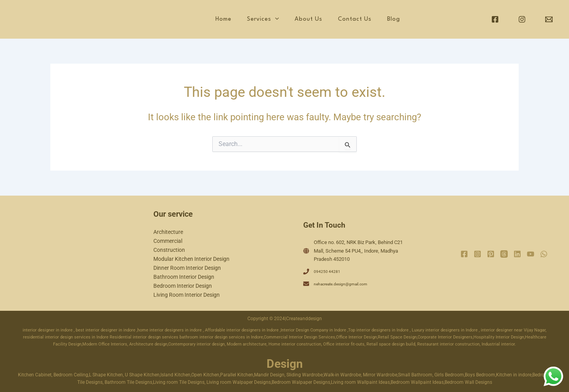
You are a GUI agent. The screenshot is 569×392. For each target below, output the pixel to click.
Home (259, 19)
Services (291, 20)
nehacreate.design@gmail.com (348, 284)
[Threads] (504, 254)
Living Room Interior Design (187, 295)
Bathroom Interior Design (184, 277)
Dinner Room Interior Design (187, 268)
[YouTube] (531, 254)
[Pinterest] (491, 254)
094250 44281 (329, 271)
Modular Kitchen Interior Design (191, 259)
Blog (399, 19)
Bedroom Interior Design (183, 286)
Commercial (168, 241)
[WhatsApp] (544, 254)
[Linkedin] (517, 254)
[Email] (549, 19)
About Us (329, 19)
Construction (169, 250)
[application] (303, 20)
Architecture (168, 232)
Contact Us (368, 19)
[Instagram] (522, 19)
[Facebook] (495, 19)
